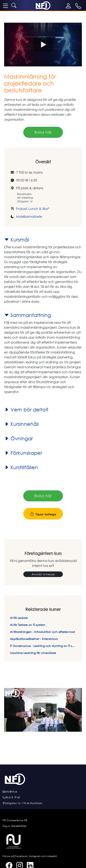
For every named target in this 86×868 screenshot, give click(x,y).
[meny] (5, 6)
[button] (43, 45)
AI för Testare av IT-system (28, 625)
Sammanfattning (28, 315)
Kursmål (16, 240)
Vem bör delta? (26, 410)
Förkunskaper (23, 453)
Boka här (43, 132)
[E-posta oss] (43, 792)
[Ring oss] (43, 797)
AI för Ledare (19, 618)
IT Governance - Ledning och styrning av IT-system (43, 646)
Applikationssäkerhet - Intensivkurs (34, 639)
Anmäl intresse (43, 574)
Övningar (18, 438)
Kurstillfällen (21, 467)
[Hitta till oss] (43, 803)
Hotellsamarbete (29, 217)
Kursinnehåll (21, 424)
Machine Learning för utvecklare (33, 653)
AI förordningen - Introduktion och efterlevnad (42, 632)
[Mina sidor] (69, 6)
